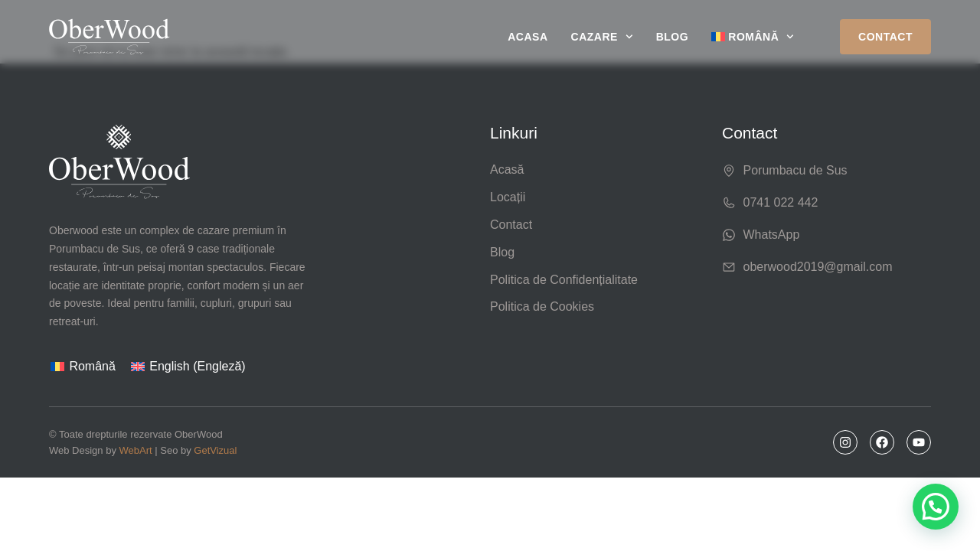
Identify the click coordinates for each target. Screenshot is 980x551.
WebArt (136, 450)
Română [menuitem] (92, 366)
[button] (936, 507)
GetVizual (215, 450)
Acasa (528, 37)
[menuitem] (753, 37)
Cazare (602, 37)
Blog (672, 37)
